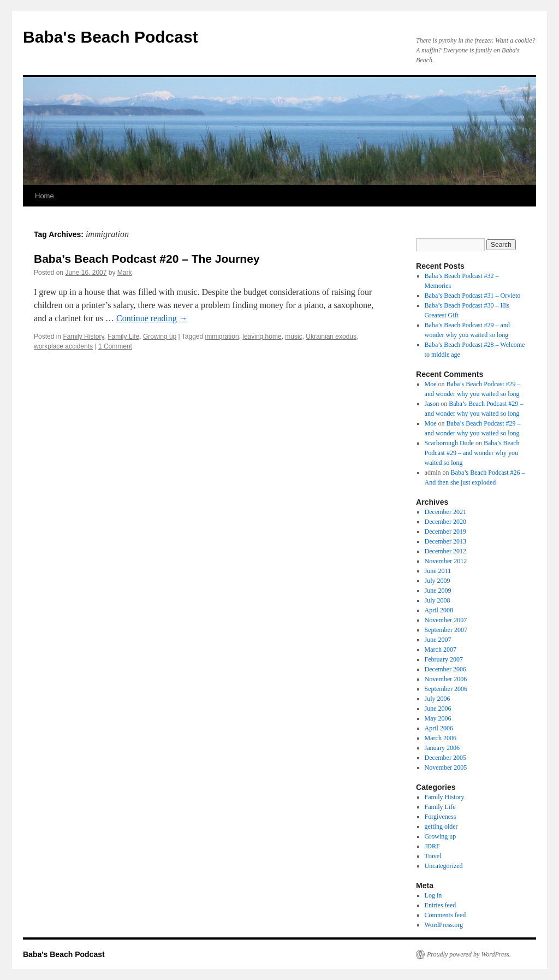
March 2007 (441, 650)
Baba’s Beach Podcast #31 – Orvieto (473, 296)
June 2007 (438, 640)
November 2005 (446, 768)
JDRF (432, 846)
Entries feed (441, 905)
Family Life (123, 336)
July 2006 (438, 699)
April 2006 (439, 728)
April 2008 (439, 610)
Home (44, 196)
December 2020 (445, 522)
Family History (83, 336)
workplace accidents (63, 346)
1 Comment (115, 346)
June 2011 (438, 571)
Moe (431, 384)
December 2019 (445, 532)
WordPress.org (444, 925)
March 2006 (441, 738)
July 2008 (438, 600)
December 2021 (445, 512)
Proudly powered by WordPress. (469, 954)
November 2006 (446, 679)
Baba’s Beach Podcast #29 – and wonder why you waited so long (472, 453)
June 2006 (438, 709)
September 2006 (446, 689)
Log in (433, 895)
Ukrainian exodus (331, 336)
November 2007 (446, 620)
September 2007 (446, 630)
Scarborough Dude (449, 443)
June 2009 (438, 591)
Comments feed (445, 915)
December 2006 (445, 669)
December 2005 (445, 758)
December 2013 (445, 541)
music (293, 336)
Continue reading (152, 318)
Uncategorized (444, 866)
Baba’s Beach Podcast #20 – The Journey (147, 259)
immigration (222, 336)
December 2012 (445, 551)
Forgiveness (441, 817)
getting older (441, 826)
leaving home (262, 336)
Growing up (160, 336)
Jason (432, 404)
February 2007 (444, 659)
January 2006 (442, 748)
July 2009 (438, 581)
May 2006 (438, 718)
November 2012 (446, 561)
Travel (433, 856)
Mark (125, 273)
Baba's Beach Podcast (111, 37)
